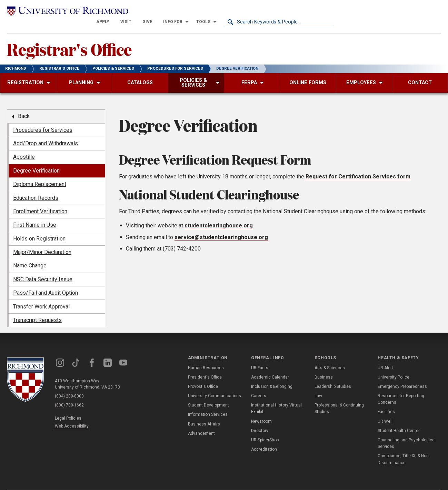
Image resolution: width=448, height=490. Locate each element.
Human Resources (206, 357)
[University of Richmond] (61, 11)
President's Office (205, 366)
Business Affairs (204, 413)
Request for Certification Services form (358, 166)
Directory (260, 420)
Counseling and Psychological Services (407, 433)
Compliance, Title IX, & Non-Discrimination (404, 448)
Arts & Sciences (330, 357)
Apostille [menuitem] (24, 146)
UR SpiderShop (265, 429)
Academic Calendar (270, 366)
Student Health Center (399, 420)
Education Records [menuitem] (36, 187)
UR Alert (385, 357)
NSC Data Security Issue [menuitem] (43, 269)
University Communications (215, 385)
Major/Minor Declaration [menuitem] (42, 241)
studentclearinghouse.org (219, 215)
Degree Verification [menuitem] (36, 160)
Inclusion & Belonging (272, 376)
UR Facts (260, 357)
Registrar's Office (69, 38)
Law (318, 385)
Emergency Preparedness (402, 376)
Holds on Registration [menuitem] (39, 228)
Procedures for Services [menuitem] (43, 119)
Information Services (208, 404)
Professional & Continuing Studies (339, 398)
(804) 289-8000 (69, 385)
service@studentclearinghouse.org (221, 227)
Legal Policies (68, 408)
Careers (259, 385)
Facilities (386, 401)
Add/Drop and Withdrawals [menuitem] (46, 133)
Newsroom (261, 411)
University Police (394, 366)
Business (324, 366)
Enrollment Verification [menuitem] (40, 201)
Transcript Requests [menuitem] (37, 309)
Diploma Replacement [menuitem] (40, 173)
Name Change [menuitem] (30, 255)
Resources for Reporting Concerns (401, 388)
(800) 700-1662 (69, 394)
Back (24, 105)
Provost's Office (203, 376)
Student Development (208, 394)
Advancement (201, 423)
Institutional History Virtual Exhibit (276, 398)
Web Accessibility (72, 415)
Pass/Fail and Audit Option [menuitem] (46, 282)
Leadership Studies (333, 376)
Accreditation (264, 439)
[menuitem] (211, 11)
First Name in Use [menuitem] (35, 214)
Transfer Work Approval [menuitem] (41, 296)
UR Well (385, 411)
